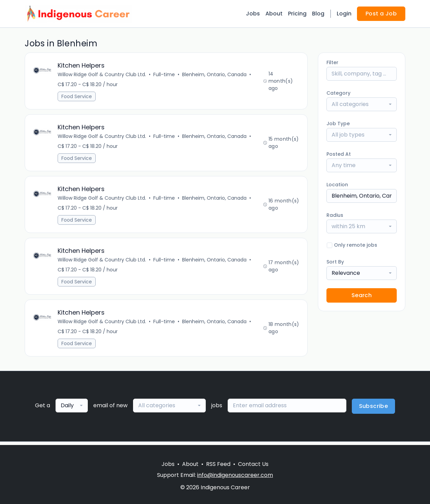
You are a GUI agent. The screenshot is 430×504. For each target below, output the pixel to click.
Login (344, 14)
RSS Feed (218, 464)
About (274, 14)
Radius (335, 215)
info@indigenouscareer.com (235, 475)
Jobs (253, 14)
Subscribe (374, 409)
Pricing (297, 14)
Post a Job (381, 14)
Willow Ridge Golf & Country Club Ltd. (102, 75)
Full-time (164, 75)
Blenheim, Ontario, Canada (215, 75)
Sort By (335, 262)
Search (362, 295)
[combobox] (362, 104)
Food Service (77, 97)
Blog (318, 14)
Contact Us (253, 464)
